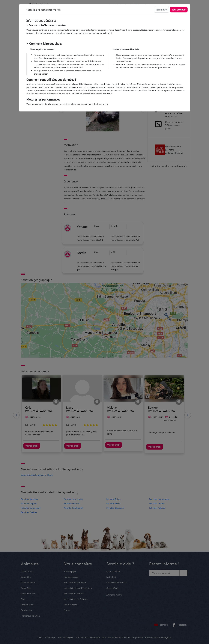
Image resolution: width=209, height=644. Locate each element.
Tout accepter (179, 10)
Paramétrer (162, 10)
